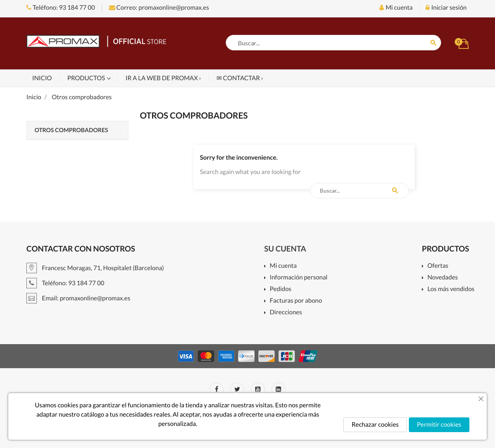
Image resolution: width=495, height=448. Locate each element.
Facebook (216, 389)
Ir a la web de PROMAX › (163, 78)
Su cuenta (285, 249)
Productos (87, 78)
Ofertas (438, 266)
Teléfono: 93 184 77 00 (61, 8)
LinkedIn (279, 389)
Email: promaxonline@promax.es (78, 298)
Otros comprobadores (71, 130)
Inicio (42, 78)
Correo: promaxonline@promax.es (159, 8)
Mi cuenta (283, 266)
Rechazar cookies (375, 425)
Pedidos (280, 289)
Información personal (299, 278)
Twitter (237, 389)
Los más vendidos (451, 289)
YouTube (258, 389)
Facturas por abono (296, 301)
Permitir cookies (439, 425)
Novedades (443, 278)
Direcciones (286, 313)
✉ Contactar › (240, 78)
